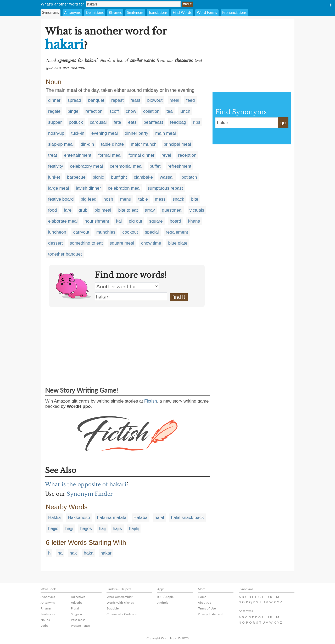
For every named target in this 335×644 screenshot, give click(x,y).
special (152, 232)
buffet (155, 166)
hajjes (86, 529)
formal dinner (141, 155)
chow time (151, 243)
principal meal (177, 144)
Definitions (95, 12)
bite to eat (128, 210)
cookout (130, 232)
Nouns (45, 620)
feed (190, 100)
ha (60, 553)
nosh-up (56, 133)
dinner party (137, 133)
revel (166, 155)
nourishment (97, 221)
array (150, 210)
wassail (167, 177)
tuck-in (78, 133)
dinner (54, 100)
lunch (185, 111)
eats (132, 122)
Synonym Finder (90, 494)
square (156, 221)
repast (117, 100)
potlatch (189, 177)
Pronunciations (234, 12)
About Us (204, 603)
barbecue (76, 177)
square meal (122, 243)
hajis (117, 529)
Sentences (135, 12)
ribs (197, 122)
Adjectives (78, 597)
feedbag (178, 122)
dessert (55, 243)
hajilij (134, 529)
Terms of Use (207, 608)
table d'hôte (112, 144)
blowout (155, 100)
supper (55, 122)
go (283, 123)
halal (159, 518)
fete (117, 122)
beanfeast (153, 122)
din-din (87, 144)
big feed (89, 199)
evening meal (105, 133)
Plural (75, 608)
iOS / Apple (165, 597)
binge (73, 111)
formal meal (110, 155)
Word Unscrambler (119, 597)
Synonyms (51, 12)
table (143, 199)
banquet (96, 100)
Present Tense (80, 626)
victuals (197, 210)
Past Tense (78, 620)
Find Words (182, 12)
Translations (158, 12)
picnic (98, 177)
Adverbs (77, 603)
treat (53, 155)
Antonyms (72, 12)
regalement (177, 232)
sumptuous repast (165, 188)
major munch (144, 144)
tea (170, 111)
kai (119, 221)
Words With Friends (120, 603)
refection (94, 111)
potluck (76, 122)
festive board (61, 199)
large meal (58, 188)
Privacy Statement (210, 614)
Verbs (44, 626)
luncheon (57, 232)
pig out (135, 221)
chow (131, 111)
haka (89, 553)
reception (187, 155)
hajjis (53, 529)
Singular (77, 614)
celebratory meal (86, 166)
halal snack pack (187, 518)
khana (194, 221)
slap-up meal (61, 144)
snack (178, 199)
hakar (106, 553)
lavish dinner (88, 188)
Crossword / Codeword (122, 614)
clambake (143, 177)
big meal (103, 210)
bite (195, 199)
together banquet (65, 254)
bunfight (119, 177)
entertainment (78, 155)
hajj (102, 529)
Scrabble (113, 608)
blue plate (178, 243)
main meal (165, 133)
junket (54, 177)
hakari (131, 296)
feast (135, 100)
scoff (114, 111)
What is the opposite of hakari (86, 484)
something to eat (86, 243)
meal (174, 100)
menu (126, 199)
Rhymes (115, 12)
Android (163, 603)
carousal (98, 122)
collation (151, 111)
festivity (56, 166)
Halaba (141, 518)
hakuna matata (112, 518)
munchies (106, 232)
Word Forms (207, 12)
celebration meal (124, 188)
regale (54, 111)
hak (73, 553)
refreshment (179, 166)
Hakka (54, 518)
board (175, 221)
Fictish (151, 401)
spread (74, 100)
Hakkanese (79, 518)
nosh (108, 199)
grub (83, 210)
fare (68, 210)
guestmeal (172, 210)
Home (202, 597)
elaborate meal (63, 221)
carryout (81, 232)
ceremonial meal (126, 166)
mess (160, 199)
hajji (69, 529)
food (52, 210)
